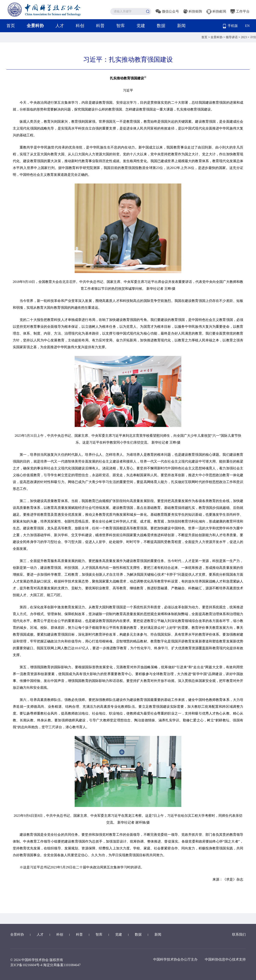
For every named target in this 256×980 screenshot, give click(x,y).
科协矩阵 (193, 11)
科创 (80, 26)
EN (247, 26)
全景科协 (35, 26)
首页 (11, 26)
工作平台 (240, 11)
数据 (161, 26)
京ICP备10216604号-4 (26, 965)
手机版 (230, 26)
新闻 (181, 26)
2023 (244, 37)
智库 (121, 26)
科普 (100, 26)
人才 (60, 26)
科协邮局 (216, 11)
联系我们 (239, 934)
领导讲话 (232, 37)
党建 (141, 26)
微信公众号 (167, 11)
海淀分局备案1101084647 (62, 965)
